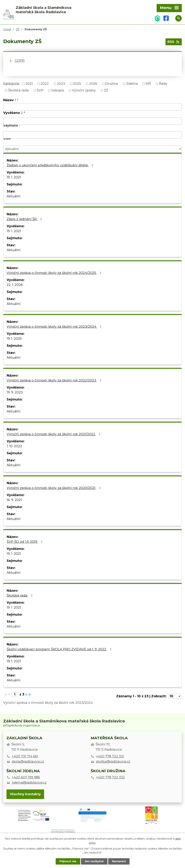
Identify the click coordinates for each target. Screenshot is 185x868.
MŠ (148, 84)
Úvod (7, 29)
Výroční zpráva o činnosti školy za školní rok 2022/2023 (55, 380)
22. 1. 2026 (15, 285)
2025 (77, 84)
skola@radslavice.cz (28, 762)
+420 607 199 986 (26, 777)
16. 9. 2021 (14, 500)
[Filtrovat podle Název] (92, 107)
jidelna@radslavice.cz (29, 783)
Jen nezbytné (94, 861)
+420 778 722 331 (110, 756)
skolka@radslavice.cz (113, 762)
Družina (112, 84)
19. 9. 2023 (15, 392)
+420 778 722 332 (110, 777)
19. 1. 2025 (14, 339)
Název (10, 100)
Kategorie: (11, 83)
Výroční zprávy (84, 90)
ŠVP (40, 90)
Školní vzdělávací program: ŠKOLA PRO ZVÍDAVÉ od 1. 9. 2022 (60, 649)
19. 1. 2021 (14, 177)
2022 (45, 84)
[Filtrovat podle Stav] (92, 149)
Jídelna (132, 84)
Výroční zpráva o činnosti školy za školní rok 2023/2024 (55, 327)
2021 (29, 84)
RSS (174, 42)
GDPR (20, 61)
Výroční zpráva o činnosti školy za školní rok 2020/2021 (54, 488)
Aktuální (14, 196)
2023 (61, 84)
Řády (163, 84)
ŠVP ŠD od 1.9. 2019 (25, 542)
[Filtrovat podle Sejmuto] (92, 135)
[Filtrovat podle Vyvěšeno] (92, 121)
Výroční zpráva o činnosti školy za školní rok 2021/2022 (54, 434)
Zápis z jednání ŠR (25, 219)
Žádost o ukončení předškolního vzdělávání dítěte (51, 165)
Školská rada (18, 90)
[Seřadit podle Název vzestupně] (18, 98)
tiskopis (58, 90)
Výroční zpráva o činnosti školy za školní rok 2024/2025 (55, 273)
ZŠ (18, 29)
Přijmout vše (68, 861)
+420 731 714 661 (25, 756)
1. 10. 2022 (14, 446)
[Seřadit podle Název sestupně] (18, 100)
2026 (93, 84)
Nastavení (119, 861)
